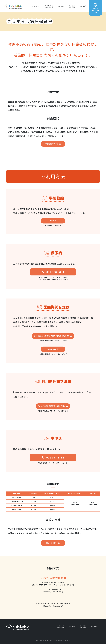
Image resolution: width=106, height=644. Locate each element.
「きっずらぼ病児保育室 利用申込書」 (52, 406)
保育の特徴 (61, 6)
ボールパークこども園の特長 (49, 6)
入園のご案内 (36, 6)
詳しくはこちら (52, 543)
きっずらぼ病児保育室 (72, 6)
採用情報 (83, 6)
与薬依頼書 (52, 349)
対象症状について (52, 144)
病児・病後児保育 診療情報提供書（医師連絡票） (52, 336)
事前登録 (53, 221)
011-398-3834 (55, 272)
